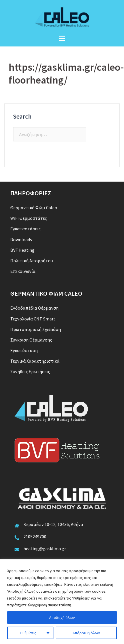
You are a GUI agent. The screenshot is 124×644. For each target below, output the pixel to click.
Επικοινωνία (23, 271)
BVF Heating (22, 250)
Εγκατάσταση (24, 350)
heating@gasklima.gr (45, 548)
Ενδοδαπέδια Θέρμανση (34, 308)
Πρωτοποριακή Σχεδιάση (36, 329)
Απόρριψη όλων (86, 633)
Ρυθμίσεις (28, 633)
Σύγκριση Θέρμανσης (31, 340)
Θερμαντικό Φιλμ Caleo (34, 208)
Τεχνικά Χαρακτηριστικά (35, 361)
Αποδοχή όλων (62, 617)
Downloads (21, 239)
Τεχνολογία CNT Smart (33, 319)
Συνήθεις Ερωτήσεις (30, 371)
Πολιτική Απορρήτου (32, 261)
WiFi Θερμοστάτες (29, 218)
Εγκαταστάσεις (25, 229)
